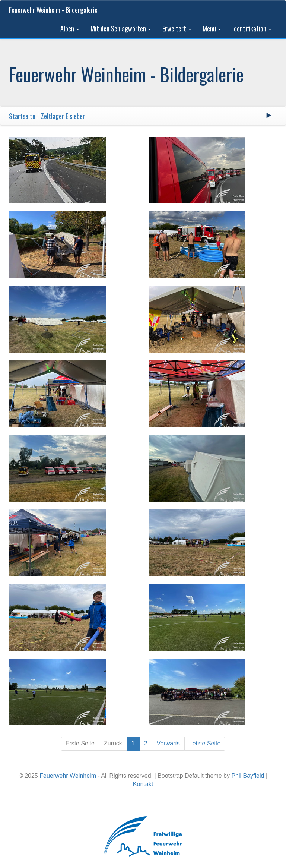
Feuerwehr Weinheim (68, 776)
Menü (212, 28)
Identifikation (252, 28)
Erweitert (177, 28)
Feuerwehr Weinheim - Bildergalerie (53, 10)
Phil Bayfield (248, 776)
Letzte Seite (205, 743)
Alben (70, 28)
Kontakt (143, 784)
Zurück (113, 743)
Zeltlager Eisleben (63, 116)
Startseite (22, 116)
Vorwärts (168, 743)
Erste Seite (80, 743)
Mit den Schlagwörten (121, 28)
